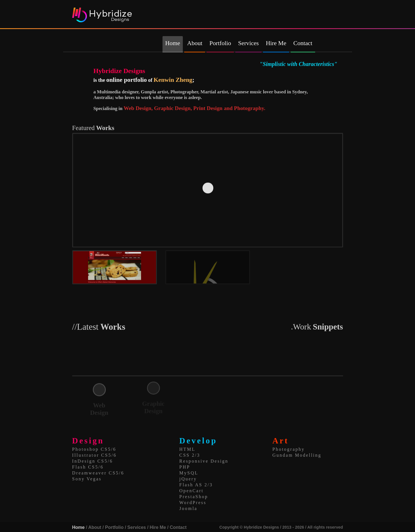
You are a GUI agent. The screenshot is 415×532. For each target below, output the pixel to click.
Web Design (99, 409)
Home (173, 43)
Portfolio (220, 43)
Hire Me (276, 43)
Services (248, 43)
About (195, 43)
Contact (303, 43)
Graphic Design (153, 406)
